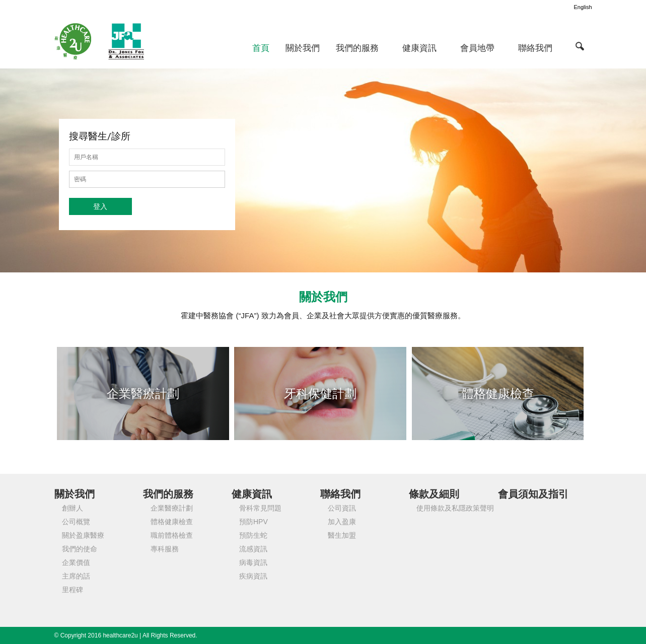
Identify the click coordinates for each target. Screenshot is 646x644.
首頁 (261, 48)
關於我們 (303, 48)
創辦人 (73, 508)
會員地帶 (477, 48)
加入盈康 (342, 522)
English (583, 7)
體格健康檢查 (172, 522)
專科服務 (165, 549)
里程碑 (73, 590)
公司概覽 (76, 522)
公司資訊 (342, 508)
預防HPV (254, 522)
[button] (580, 46)
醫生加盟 (342, 535)
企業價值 (76, 562)
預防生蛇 (253, 535)
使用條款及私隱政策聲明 (455, 508)
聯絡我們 (535, 48)
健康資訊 (419, 48)
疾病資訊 (253, 576)
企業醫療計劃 (172, 508)
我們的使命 (80, 549)
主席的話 (76, 576)
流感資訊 (253, 549)
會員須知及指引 (533, 494)
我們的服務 (357, 48)
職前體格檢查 (172, 535)
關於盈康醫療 (83, 535)
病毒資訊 (253, 562)
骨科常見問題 (260, 508)
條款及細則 (434, 494)
